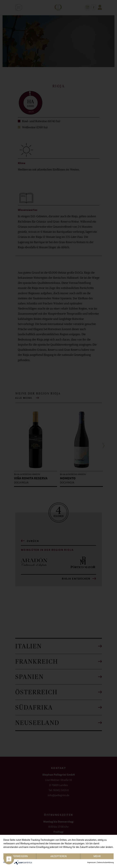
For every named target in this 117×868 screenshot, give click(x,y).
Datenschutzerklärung (105, 862)
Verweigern (20, 856)
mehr (97, 856)
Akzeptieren (58, 856)
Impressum (92, 862)
